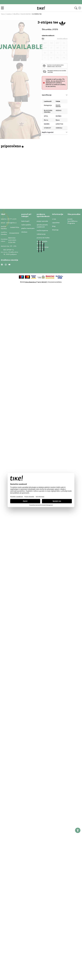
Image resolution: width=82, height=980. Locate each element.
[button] (3, 8)
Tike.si (3, 14)
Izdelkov (9, 14)
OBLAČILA (16, 14)
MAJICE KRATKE (26, 14)
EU (43, 39)
